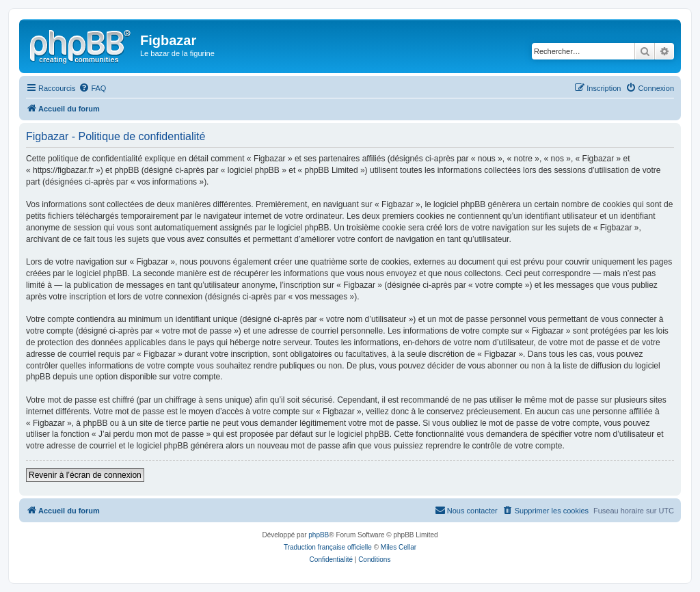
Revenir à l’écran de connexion (85, 475)
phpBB (319, 535)
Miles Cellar (399, 547)
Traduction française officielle (328, 547)
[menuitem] (92, 88)
